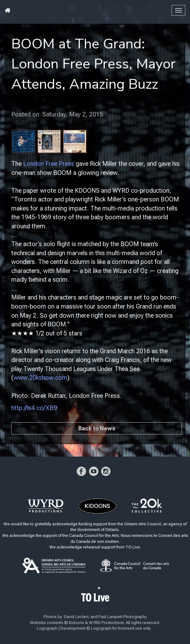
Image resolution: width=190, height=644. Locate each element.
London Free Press (49, 164)
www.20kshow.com (40, 378)
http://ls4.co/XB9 (34, 408)
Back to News (97, 428)
